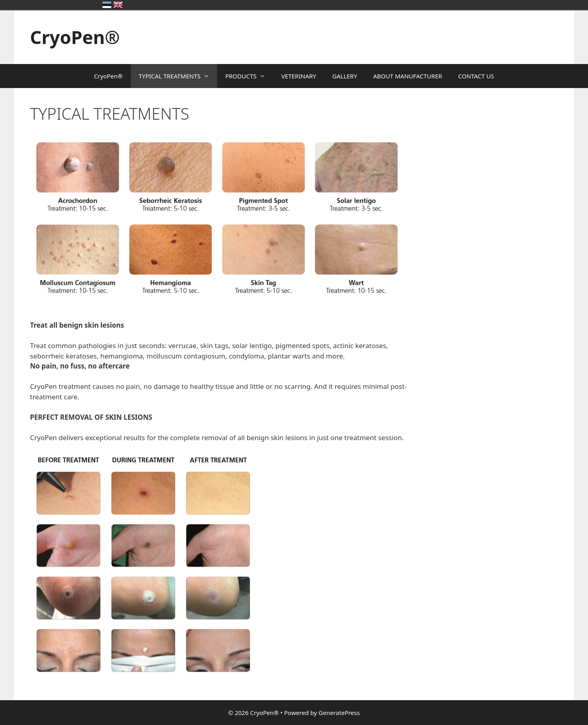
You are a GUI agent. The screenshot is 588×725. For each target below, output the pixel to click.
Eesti (107, 5)
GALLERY (345, 76)
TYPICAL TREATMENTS (178, 76)
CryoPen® (75, 37)
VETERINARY (299, 76)
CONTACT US (476, 76)
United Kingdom (118, 5)
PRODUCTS (249, 76)
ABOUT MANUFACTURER (408, 76)
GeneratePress (339, 713)
